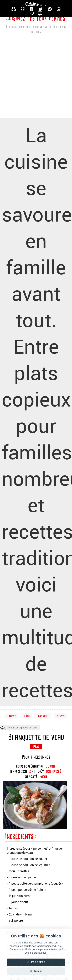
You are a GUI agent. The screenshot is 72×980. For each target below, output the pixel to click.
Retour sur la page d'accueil (22, 727)
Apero (61, 716)
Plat (27, 716)
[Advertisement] (36, 79)
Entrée (12, 716)
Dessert (43, 716)
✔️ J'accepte (36, 962)
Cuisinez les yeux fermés (35, 18)
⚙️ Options (36, 971)
